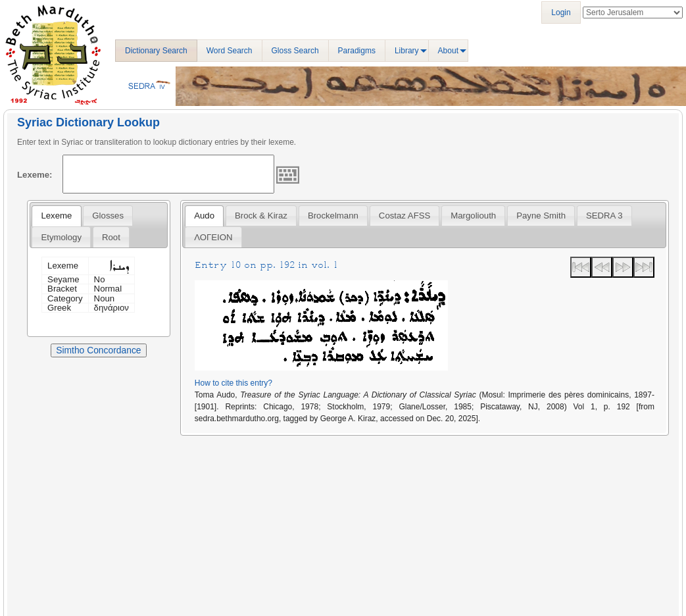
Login (561, 13)
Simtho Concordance (98, 350)
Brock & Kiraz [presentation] (261, 216)
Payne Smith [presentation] (541, 216)
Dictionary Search (156, 51)
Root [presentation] (111, 237)
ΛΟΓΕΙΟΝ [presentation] (213, 237)
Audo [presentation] (204, 216)
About (448, 51)
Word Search (230, 51)
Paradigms (357, 51)
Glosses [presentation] (108, 216)
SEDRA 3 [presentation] (604, 216)
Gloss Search (295, 51)
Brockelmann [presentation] (333, 216)
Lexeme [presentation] (56, 216)
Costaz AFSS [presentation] (404, 216)
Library (407, 51)
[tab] (56, 216)
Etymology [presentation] (61, 237)
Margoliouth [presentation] (473, 216)
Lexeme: (35, 175)
